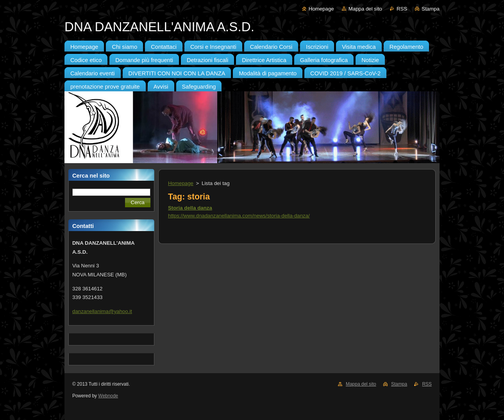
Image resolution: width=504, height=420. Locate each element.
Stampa (431, 9)
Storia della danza (190, 208)
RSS (402, 9)
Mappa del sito (365, 9)
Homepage (321, 9)
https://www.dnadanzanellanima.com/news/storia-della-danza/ (239, 216)
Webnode (108, 396)
